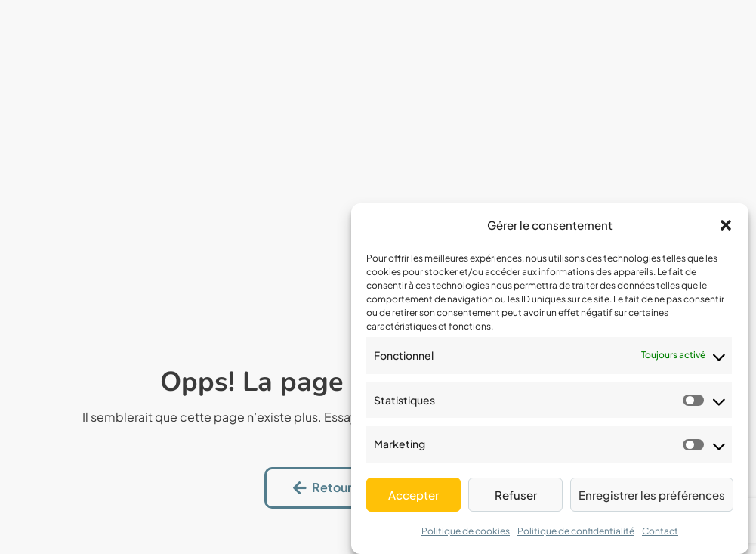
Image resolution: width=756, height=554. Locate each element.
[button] (726, 225)
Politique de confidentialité (576, 531)
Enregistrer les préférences (652, 495)
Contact (660, 531)
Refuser (516, 495)
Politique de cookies (466, 531)
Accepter (413, 495)
